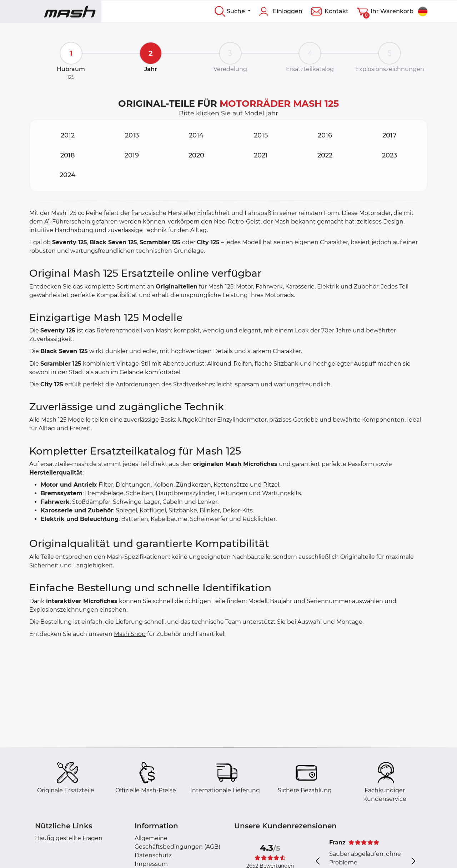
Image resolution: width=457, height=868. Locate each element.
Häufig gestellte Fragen (69, 838)
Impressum (151, 864)
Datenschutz (153, 855)
